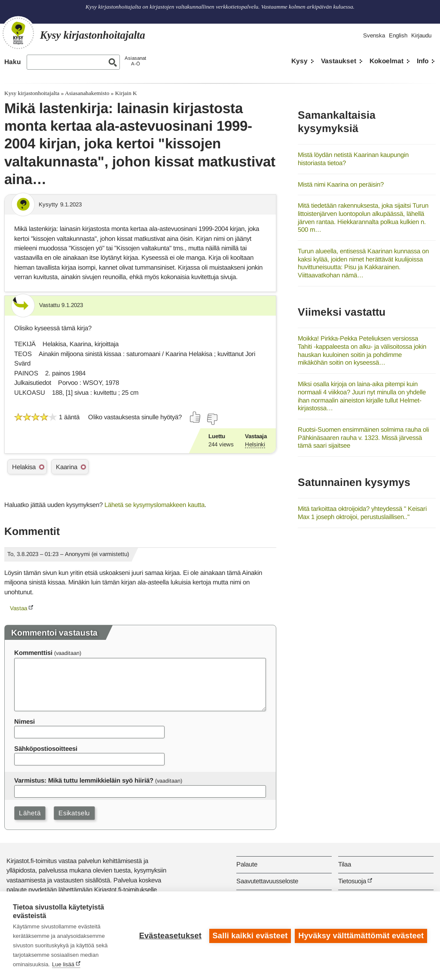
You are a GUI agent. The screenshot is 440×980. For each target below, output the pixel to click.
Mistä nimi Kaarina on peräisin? (341, 184)
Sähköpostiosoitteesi (46, 748)
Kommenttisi (33, 653)
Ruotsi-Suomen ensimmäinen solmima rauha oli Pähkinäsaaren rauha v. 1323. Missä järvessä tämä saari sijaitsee (363, 437)
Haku (12, 62)
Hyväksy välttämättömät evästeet (361, 936)
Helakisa (24, 467)
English (398, 35)
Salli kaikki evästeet (250, 936)
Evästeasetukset (170, 936)
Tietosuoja (352, 881)
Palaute (247, 864)
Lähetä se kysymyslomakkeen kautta (154, 505)
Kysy (299, 61)
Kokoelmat (387, 61)
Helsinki (255, 444)
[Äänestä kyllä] (196, 417)
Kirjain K (126, 93)
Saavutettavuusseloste (267, 881)
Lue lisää (63, 964)
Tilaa (345, 864)
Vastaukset (339, 61)
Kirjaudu (421, 35)
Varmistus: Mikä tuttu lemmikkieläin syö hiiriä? (84, 780)
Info (423, 61)
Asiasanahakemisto (87, 93)
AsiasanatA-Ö (135, 61)
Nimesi (24, 721)
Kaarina (67, 467)
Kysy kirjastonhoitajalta (32, 93)
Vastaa (18, 608)
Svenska (374, 35)
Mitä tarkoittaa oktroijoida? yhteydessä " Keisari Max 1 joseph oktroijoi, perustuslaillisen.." (362, 513)
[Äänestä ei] (212, 419)
